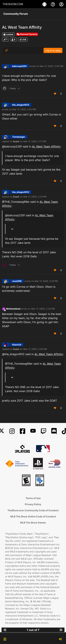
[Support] (53, 4)
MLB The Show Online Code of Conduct (33, 516)
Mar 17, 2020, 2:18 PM (46, 281)
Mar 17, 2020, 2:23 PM (43, 309)
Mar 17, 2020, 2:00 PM (52, 66)
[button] (5, 639)
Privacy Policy (33, 504)
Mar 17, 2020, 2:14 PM (35, 197)
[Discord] (54, 431)
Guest (16, 141)
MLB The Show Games (33, 523)
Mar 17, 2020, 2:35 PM (35, 349)
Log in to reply (53, 50)
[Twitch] (43, 431)
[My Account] (61, 4)
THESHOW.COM (13, 4)
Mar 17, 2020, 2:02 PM (24, 109)
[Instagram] (12, 431)
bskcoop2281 (19, 66)
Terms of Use (33, 498)
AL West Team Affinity (46, 146)
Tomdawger (19, 137)
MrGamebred (13, 309)
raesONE (17, 281)
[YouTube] (33, 431)
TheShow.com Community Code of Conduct (33, 510)
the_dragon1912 (21, 105)
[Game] (45, 4)
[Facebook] (23, 431)
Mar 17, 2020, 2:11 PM (35, 141)
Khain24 (17, 345)
